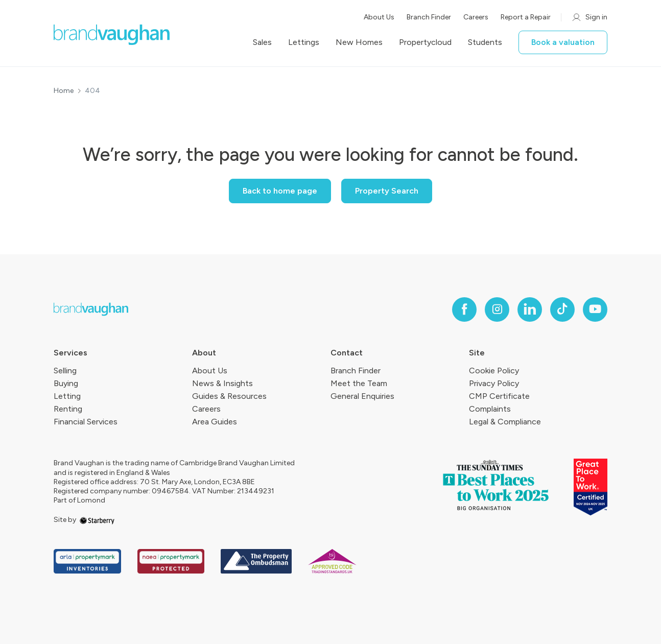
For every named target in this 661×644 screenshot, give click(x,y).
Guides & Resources (229, 396)
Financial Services (86, 422)
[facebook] (464, 309)
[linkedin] (530, 309)
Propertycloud (425, 42)
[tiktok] (562, 309)
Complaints (490, 409)
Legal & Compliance (505, 422)
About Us (379, 17)
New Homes (359, 42)
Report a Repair (526, 17)
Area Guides (215, 422)
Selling (65, 371)
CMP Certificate (499, 396)
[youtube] (595, 309)
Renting (68, 409)
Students (485, 42)
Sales (262, 42)
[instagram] (497, 309)
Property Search (387, 191)
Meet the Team (359, 383)
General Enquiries (362, 396)
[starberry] (97, 520)
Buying (66, 383)
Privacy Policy (494, 383)
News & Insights (222, 383)
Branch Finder (429, 17)
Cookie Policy (494, 371)
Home (64, 91)
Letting (67, 396)
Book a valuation (563, 42)
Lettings (304, 42)
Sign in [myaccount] (589, 17)
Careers (476, 17)
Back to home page (280, 191)
